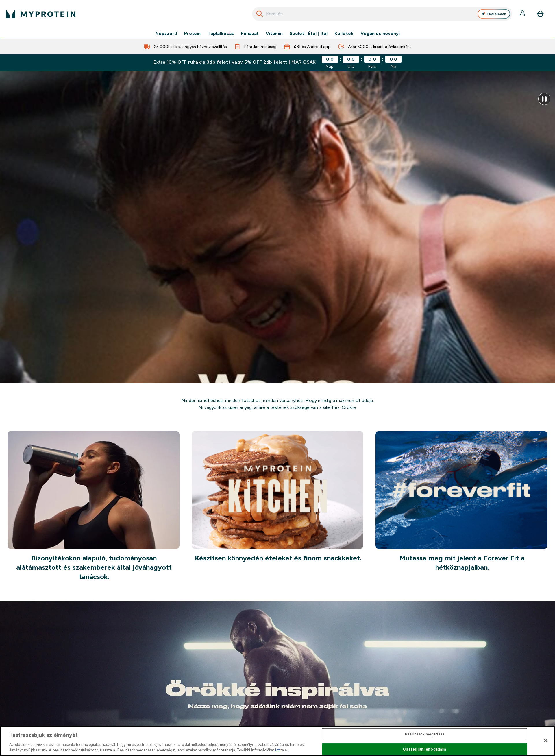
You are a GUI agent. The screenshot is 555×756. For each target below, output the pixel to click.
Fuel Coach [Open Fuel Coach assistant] (494, 14)
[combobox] (382, 14)
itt (277, 750)
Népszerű (166, 34)
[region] (277, 741)
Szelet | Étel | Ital (309, 34)
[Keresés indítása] (260, 14)
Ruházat (250, 34)
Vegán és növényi (380, 34)
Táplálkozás (221, 34)
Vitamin (274, 34)
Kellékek (344, 34)
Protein (192, 34)
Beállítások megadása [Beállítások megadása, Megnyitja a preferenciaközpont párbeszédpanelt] (425, 734)
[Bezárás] (546, 740)
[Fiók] (523, 14)
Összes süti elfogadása (424, 749)
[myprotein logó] (41, 14)
